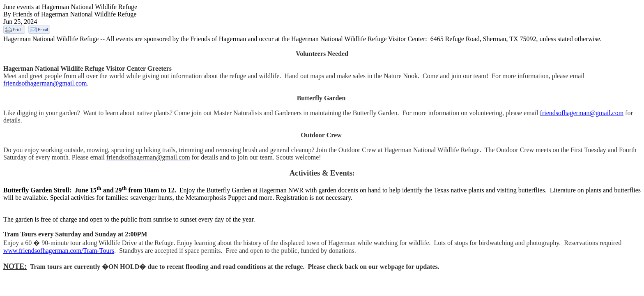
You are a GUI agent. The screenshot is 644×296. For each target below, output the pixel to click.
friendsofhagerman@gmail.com (45, 83)
